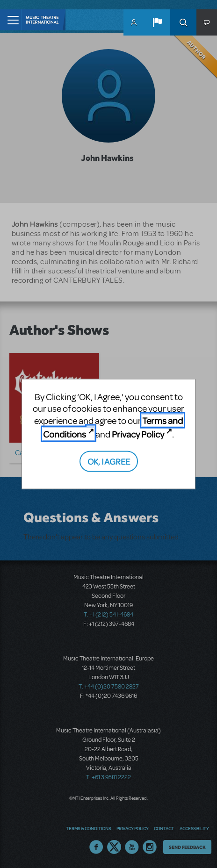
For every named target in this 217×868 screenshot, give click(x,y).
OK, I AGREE (109, 461)
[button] (157, 22)
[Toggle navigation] (11, 20)
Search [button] (183, 22)
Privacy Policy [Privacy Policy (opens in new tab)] (138, 434)
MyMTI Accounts (134, 22)
